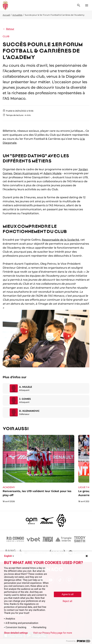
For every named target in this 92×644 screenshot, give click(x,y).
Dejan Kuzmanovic (26, 173)
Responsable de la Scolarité (60, 240)
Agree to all (68, 594)
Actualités (17, 15)
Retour (8, 29)
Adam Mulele (53, 173)
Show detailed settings (16, 633)
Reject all (67, 601)
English (9, 556)
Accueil (6, 15)
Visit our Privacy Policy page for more (53, 633)
